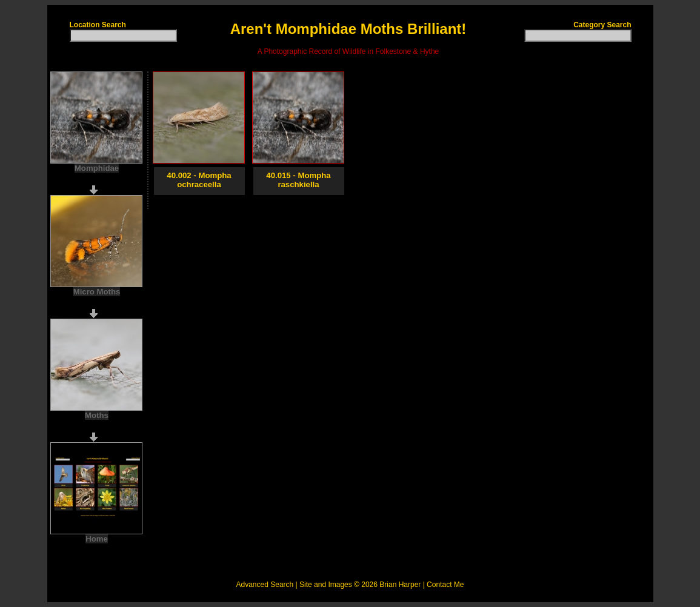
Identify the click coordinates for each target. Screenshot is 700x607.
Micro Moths (97, 292)
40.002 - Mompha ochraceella (199, 180)
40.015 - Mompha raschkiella (298, 180)
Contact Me (445, 585)
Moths (97, 415)
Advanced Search (265, 585)
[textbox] (123, 35)
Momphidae (97, 168)
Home (97, 539)
